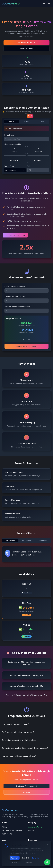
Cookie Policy (28, 863)
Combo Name (9, 135)
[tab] (12, 122)
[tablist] (26, 122)
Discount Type (9, 166)
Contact (31, 830)
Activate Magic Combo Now (26, 346)
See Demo (27, 792)
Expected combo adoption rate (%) (17, 307)
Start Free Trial (26, 49)
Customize (37, 858)
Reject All (26, 858)
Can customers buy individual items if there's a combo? (26, 748)
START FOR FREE (8, 834)
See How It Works (27, 43)
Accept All (15, 858)
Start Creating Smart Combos (16, 235)
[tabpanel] (26, 149)
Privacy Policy (15, 863)
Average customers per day (15, 296)
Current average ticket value (15, 286)
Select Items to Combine (13, 144)
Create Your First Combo (26, 786)
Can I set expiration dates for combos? (26, 732)
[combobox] (15, 170)
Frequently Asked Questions (12, 830)
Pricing (4, 827)
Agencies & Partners (36, 827)
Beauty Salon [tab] (26, 540)
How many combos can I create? (26, 724)
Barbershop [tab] (10, 540)
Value (29, 166)
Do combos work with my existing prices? (26, 740)
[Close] (47, 845)
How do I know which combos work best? (26, 756)
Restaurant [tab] (43, 540)
